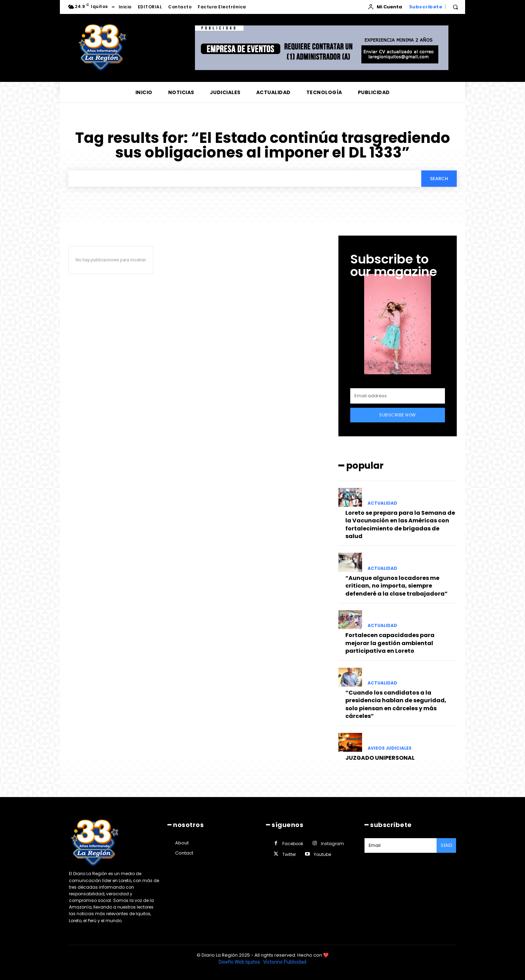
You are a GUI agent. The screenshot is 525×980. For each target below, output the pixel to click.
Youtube (322, 854)
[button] (455, 7)
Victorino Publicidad (285, 962)
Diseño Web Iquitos (240, 962)
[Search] (439, 178)
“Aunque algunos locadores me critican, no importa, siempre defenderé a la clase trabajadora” (397, 586)
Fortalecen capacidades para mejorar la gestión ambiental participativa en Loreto (390, 643)
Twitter (289, 854)
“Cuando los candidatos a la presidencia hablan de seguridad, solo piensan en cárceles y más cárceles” (396, 704)
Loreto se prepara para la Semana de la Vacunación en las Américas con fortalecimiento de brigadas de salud (400, 525)
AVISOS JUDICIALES (390, 748)
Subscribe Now (398, 415)
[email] (398, 396)
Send (446, 845)
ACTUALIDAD (382, 503)
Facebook (293, 844)
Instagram (332, 844)
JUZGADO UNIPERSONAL (380, 758)
